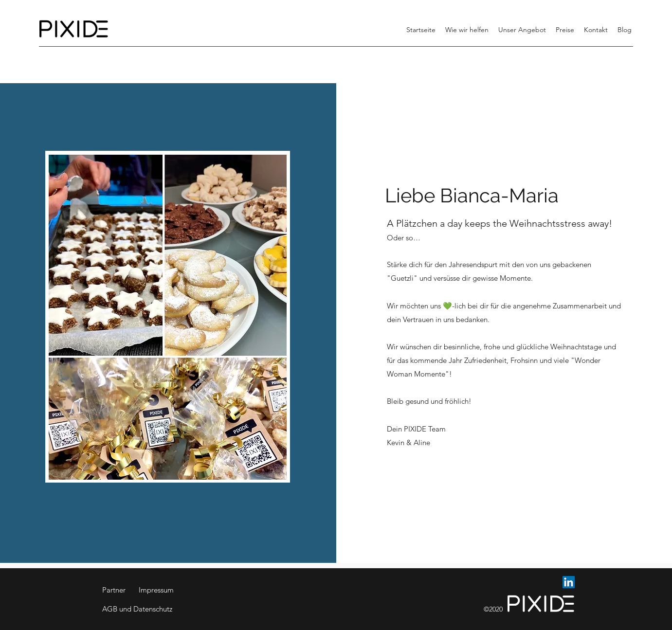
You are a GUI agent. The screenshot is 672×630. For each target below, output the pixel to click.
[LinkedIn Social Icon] (569, 582)
